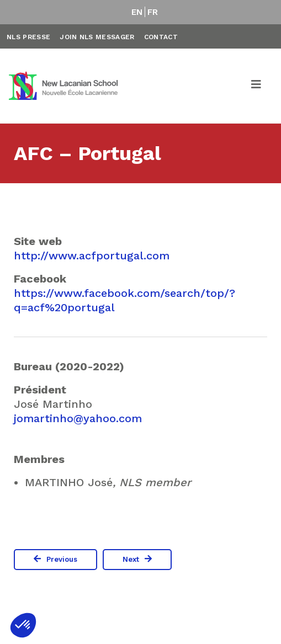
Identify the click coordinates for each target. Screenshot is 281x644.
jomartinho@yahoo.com (78, 418)
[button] (23, 625)
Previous (62, 559)
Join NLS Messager (97, 37)
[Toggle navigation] (257, 86)
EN (137, 12)
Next (131, 559)
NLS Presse (28, 37)
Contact (161, 37)
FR (153, 12)
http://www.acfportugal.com (92, 256)
